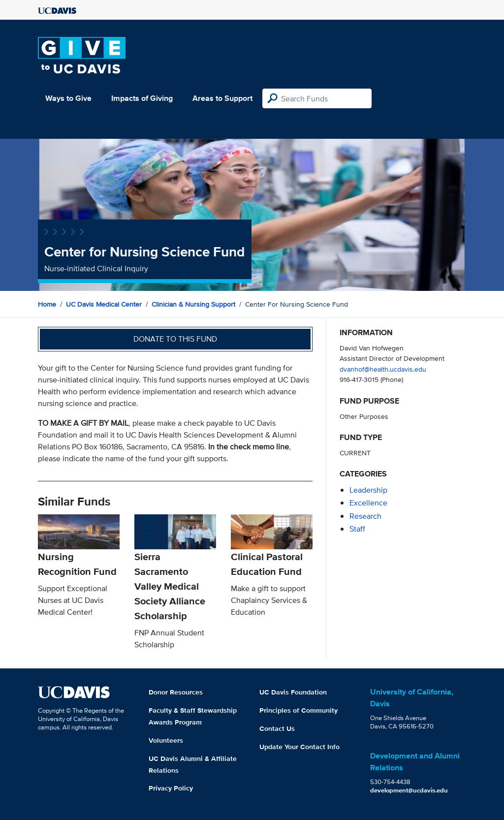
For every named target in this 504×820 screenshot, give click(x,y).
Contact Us (277, 728)
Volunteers (166, 740)
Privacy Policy (171, 788)
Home (47, 304)
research (365, 516)
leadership (368, 490)
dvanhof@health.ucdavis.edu (383, 369)
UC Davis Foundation (293, 692)
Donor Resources (176, 692)
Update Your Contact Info (299, 747)
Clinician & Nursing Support (193, 304)
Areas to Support (222, 98)
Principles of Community (299, 710)
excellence (368, 503)
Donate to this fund (175, 339)
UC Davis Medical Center (104, 304)
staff (357, 529)
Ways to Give (68, 98)
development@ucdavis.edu (409, 790)
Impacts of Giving (142, 98)
